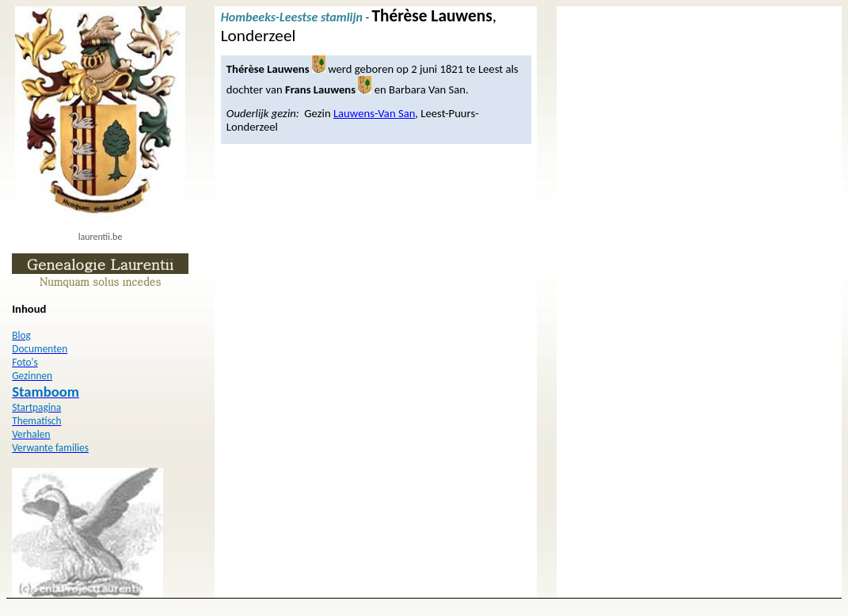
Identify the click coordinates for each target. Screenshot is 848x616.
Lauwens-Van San (374, 113)
